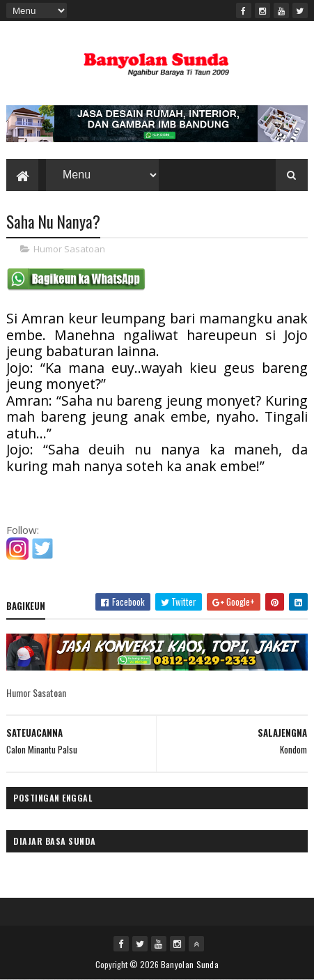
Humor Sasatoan (69, 249)
